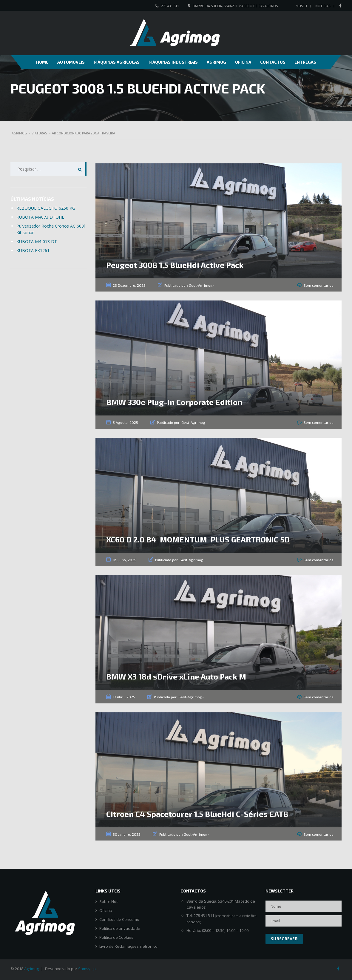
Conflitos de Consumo (119, 920)
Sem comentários (319, 285)
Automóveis (71, 62)
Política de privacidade (120, 928)
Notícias (323, 6)
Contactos (273, 62)
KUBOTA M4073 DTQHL (40, 217)
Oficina (243, 62)
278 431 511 (170, 6)
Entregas (305, 62)
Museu (301, 6)
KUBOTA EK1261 (33, 250)
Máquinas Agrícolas (117, 62)
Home (42, 62)
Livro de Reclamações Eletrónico (128, 946)
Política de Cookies (116, 937)
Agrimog (216, 62)
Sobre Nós (109, 902)
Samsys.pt (88, 969)
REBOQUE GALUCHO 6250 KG (46, 208)
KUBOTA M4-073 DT (37, 241)
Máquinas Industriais (173, 62)
